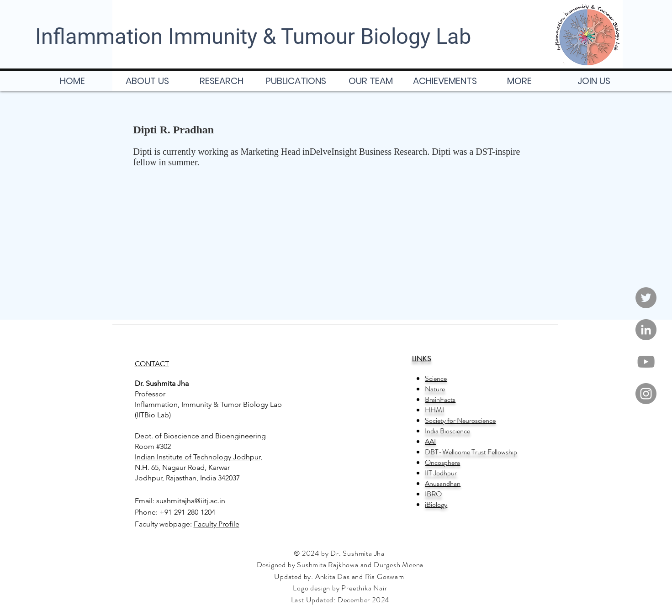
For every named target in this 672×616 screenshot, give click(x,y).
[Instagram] (646, 394)
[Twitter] (646, 298)
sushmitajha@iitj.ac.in (191, 501)
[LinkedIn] (646, 330)
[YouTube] (646, 362)
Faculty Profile (217, 524)
